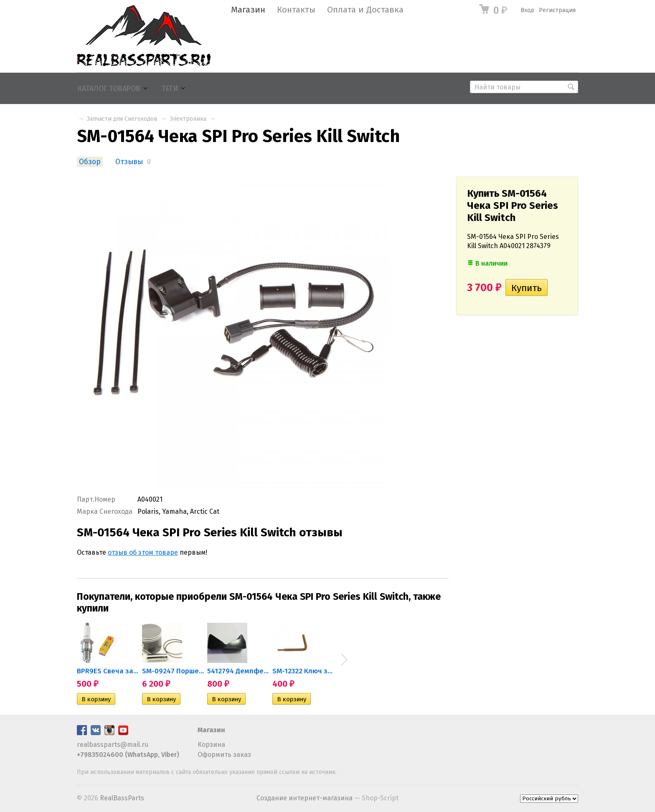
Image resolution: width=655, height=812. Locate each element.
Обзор (90, 162)
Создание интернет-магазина (305, 798)
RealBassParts (122, 798)
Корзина (211, 745)
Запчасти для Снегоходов (122, 119)
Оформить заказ (224, 755)
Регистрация (557, 10)
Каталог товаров (109, 89)
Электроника (188, 119)
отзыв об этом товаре (143, 552)
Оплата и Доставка (365, 10)
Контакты (296, 10)
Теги (170, 89)
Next (344, 660)
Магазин (248, 10)
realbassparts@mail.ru (113, 745)
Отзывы (129, 162)
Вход (527, 10)
